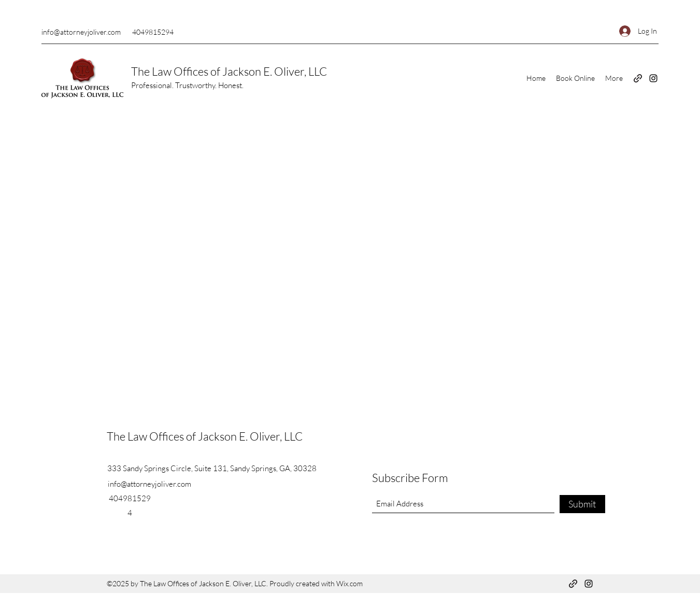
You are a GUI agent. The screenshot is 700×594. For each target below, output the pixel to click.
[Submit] (582, 504)
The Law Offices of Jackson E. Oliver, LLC (229, 71)
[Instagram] (653, 78)
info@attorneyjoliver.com (81, 32)
